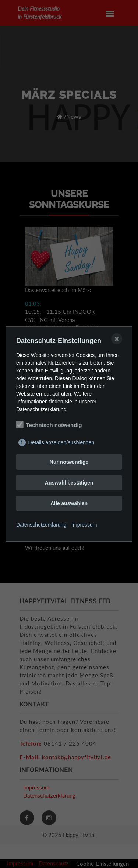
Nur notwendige (69, 462)
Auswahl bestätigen (69, 483)
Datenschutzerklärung (41, 525)
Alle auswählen (69, 503)
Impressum (84, 525)
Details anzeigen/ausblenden (61, 442)
